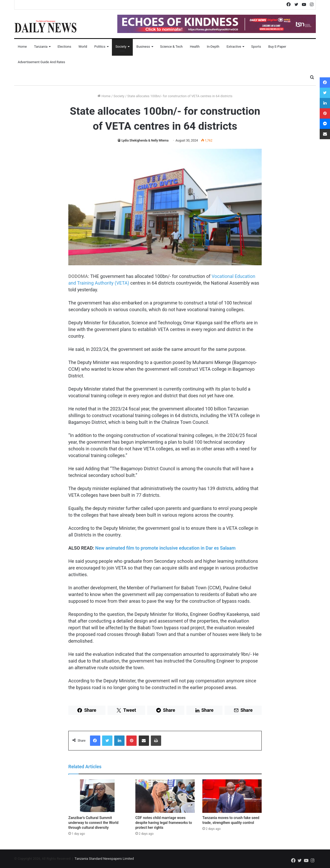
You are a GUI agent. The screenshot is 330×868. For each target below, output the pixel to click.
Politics (100, 47)
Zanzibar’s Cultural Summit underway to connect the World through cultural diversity (93, 823)
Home (22, 47)
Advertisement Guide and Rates (41, 62)
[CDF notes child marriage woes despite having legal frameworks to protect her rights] (165, 796)
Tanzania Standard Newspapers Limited (104, 859)
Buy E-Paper (277, 47)
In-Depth (213, 47)
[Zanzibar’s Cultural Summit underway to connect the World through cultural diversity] (98, 796)
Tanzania (41, 47)
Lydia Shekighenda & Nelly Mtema (145, 140)
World (83, 47)
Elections (64, 47)
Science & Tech (171, 47)
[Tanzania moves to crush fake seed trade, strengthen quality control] (232, 796)
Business (143, 47)
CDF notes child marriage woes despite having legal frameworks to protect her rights (164, 823)
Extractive (234, 47)
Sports (256, 47)
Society (121, 47)
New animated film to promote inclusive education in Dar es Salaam (165, 548)
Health (195, 47)
